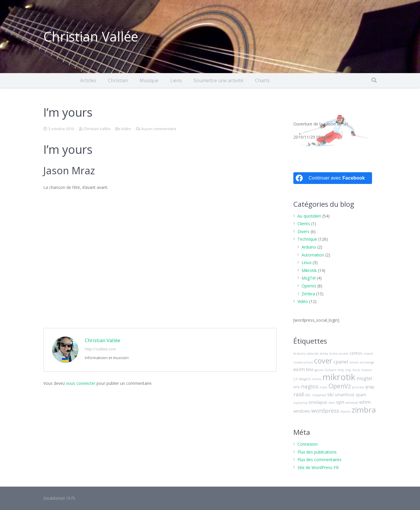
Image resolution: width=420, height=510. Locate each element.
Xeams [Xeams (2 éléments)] (345, 411)
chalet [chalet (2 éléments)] (368, 354)
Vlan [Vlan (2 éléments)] (332, 403)
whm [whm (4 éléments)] (365, 402)
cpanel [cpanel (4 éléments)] (341, 362)
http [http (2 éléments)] (341, 370)
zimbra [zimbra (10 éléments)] (364, 410)
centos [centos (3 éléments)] (356, 353)
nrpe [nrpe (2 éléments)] (323, 387)
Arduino (309, 247)
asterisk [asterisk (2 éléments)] (313, 354)
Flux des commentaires (320, 460)
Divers (303, 231)
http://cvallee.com (100, 349)
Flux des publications (317, 452)
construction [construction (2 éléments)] (303, 362)
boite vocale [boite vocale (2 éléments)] (339, 354)
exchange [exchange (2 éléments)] (367, 362)
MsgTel (309, 278)
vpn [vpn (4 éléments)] (340, 402)
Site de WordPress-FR (318, 467)
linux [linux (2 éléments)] (356, 370)
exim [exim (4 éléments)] (299, 369)
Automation (313, 255)
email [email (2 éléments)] (354, 362)
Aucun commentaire (159, 129)
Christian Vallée (97, 129)
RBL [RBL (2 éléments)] (308, 395)
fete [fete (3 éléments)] (310, 369)
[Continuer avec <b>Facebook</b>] (333, 178)
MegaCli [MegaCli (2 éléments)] (305, 379)
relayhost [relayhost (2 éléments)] (319, 395)
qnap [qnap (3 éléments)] (370, 387)
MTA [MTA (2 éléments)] (297, 387)
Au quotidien (309, 216)
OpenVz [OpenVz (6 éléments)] (340, 386)
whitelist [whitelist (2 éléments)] (352, 403)
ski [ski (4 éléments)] (331, 394)
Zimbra (308, 294)
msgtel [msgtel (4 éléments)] (364, 378)
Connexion (308, 444)
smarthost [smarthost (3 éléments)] (345, 395)
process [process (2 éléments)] (358, 387)
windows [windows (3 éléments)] (302, 411)
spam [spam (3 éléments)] (361, 395)
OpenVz (309, 286)
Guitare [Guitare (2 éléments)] (331, 370)
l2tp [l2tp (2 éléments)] (348, 370)
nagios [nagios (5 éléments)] (310, 386)
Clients (304, 224)
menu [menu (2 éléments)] (317, 379)
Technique (307, 239)
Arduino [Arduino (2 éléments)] (300, 354)
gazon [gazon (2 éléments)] (319, 370)
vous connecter (81, 383)
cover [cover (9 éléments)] (323, 361)
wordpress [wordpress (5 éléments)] (325, 411)
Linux (307, 262)
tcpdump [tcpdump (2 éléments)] (301, 403)
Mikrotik (309, 270)
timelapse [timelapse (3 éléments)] (318, 402)
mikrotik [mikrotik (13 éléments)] (339, 377)
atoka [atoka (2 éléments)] (324, 354)
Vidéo (126, 129)
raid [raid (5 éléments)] (299, 394)
